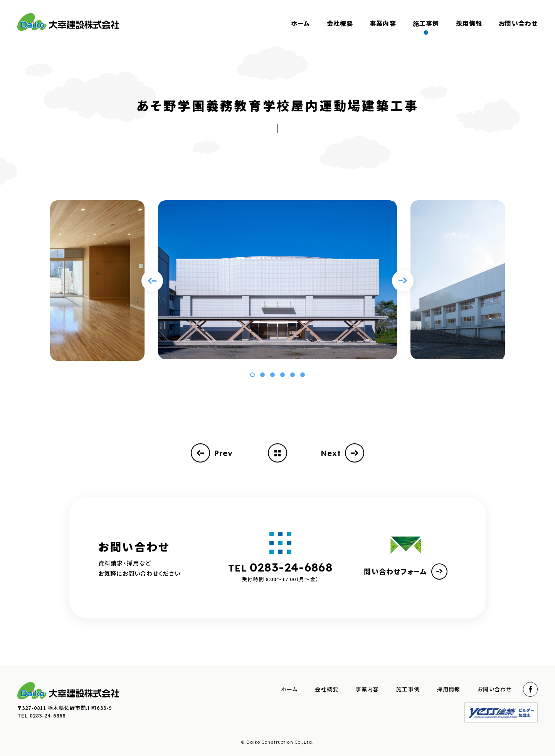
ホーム (289, 689)
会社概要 (327, 689)
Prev (212, 453)
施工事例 (408, 689)
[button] (252, 375)
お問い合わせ (494, 689)
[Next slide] (403, 281)
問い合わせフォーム (405, 572)
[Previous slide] (152, 281)
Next (343, 453)
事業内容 (367, 689)
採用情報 (449, 689)
